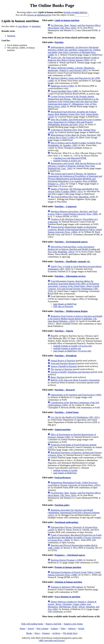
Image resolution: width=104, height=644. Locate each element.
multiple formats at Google (65, 470)
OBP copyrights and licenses (52, 640)
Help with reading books (32, 624)
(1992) (73, 59)
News (37, 633)
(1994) (76, 395)
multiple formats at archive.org (67, 161)
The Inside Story (70, 633)
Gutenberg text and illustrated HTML (70, 158)
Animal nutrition (62, 429)
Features (46, 633)
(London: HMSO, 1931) (73, 190)
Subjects (72, 629)
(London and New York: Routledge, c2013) (74, 249)
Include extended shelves (75, 12)
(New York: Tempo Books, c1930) (73, 114)
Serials (81, 629)
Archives (56, 633)
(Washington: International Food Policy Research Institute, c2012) (74, 513)
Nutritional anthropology (66, 522)
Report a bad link (53, 624)
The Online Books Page (52, 5)
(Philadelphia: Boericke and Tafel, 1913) (74, 122)
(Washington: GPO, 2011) (75, 417)
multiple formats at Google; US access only (73, 346)
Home (22, 629)
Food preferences (63, 478)
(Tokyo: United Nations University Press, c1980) (74, 574)
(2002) (73, 605)
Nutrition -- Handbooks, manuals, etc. (72, 261)
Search (31, 629)
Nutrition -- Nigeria (64, 331)
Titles (63, 629)
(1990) (66, 560)
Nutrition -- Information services (70, 276)
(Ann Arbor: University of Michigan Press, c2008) (74, 51)
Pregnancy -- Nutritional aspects (70, 555)
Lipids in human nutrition (67, 20)
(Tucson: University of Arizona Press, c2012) (74, 484)
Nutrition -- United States (67, 412)
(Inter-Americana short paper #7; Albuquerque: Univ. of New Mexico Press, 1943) (73, 101)
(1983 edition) (67, 587)
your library (23, 26)
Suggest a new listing (73, 624)
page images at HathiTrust (65, 304)
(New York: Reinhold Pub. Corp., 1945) (74, 166)
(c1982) (62, 86)
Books (29, 633)
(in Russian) (64, 366)
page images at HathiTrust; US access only (72, 351)
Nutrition (11, 36)
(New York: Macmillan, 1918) (73, 197)
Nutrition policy (62, 505)
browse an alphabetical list (39, 15)
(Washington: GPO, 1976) (73, 286)
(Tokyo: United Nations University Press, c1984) (75, 230)
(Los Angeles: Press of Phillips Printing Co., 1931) (75, 179)
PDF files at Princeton (63, 306)
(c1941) (74, 136)
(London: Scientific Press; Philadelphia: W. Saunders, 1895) (75, 144)
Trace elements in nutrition (67, 597)
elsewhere (36, 26)
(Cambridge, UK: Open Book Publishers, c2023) (75, 319)
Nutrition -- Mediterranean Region (71, 311)
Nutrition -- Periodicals (65, 356)
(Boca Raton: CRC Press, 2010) (74, 27)
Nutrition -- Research (65, 390)
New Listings (42, 629)
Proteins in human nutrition (68, 567)
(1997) (71, 69)
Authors (54, 629)
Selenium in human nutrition (68, 582)
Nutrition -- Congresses (66, 206)
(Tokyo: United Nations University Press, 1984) (73, 213)
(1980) (64, 91)
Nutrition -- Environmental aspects (71, 242)
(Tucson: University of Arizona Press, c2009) (75, 538)
